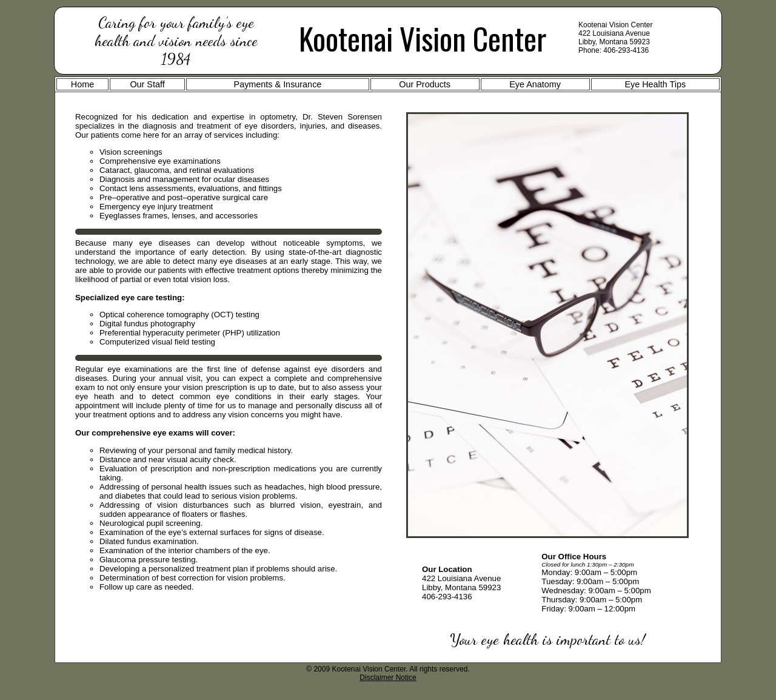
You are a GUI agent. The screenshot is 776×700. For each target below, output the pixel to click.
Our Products (425, 84)
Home (82, 84)
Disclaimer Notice (388, 678)
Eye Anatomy (535, 84)
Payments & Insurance (278, 84)
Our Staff (147, 84)
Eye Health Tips (655, 84)
